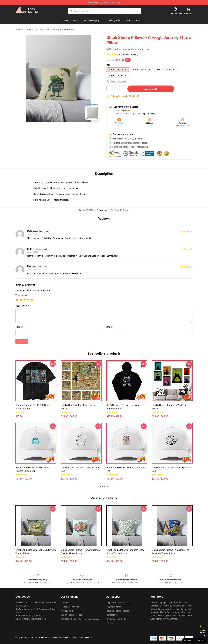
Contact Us (112, 615)
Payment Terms (114, 607)
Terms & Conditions (70, 607)
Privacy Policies (68, 611)
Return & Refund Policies (118, 611)
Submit (22, 341)
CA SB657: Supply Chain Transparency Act (80, 619)
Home (19, 30)
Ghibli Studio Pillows (64, 30)
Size (108, 65)
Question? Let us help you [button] (194, 641)
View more (104, 486)
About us (65, 603)
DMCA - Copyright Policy (72, 615)
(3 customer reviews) (129, 54)
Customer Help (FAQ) (116, 619)
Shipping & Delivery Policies (119, 603)
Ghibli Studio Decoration (37, 30)
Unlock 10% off (203, 631)
